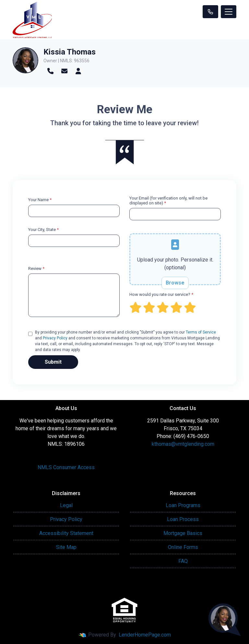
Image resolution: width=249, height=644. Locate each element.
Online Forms (183, 547)
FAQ (183, 561)
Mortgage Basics (183, 533)
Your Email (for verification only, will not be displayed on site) (168, 200)
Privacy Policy (55, 338)
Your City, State (43, 230)
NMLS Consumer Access (66, 467)
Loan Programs (183, 505)
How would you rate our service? (161, 294)
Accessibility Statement (66, 533)
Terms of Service (201, 332)
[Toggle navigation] (229, 12)
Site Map (66, 547)
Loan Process (183, 519)
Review (36, 268)
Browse (175, 283)
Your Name (40, 200)
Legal (66, 505)
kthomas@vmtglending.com (183, 444)
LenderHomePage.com (145, 635)
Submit (53, 362)
